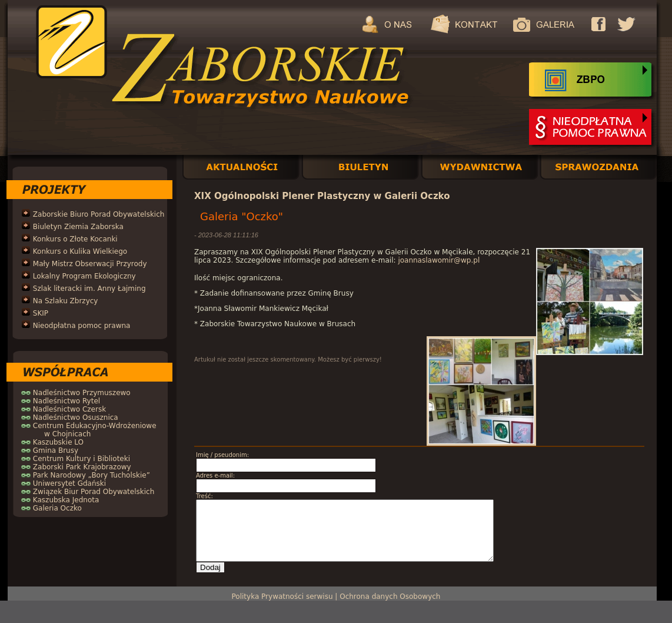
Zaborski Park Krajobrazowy (82, 467)
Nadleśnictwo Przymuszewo (82, 393)
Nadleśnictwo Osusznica (76, 417)
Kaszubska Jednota (66, 500)
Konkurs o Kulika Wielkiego (80, 251)
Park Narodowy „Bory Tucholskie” (92, 475)
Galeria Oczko (57, 508)
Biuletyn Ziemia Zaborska (78, 227)
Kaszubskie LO (58, 442)
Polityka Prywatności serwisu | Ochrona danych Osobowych (336, 597)
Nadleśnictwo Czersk (69, 409)
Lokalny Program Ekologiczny (84, 276)
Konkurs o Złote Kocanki (75, 239)
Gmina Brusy (56, 450)
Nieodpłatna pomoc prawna (82, 326)
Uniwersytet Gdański (69, 483)
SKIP (41, 313)
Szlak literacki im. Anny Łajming (89, 289)
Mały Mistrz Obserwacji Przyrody (90, 264)
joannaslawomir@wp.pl (439, 260)
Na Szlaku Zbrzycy (66, 301)
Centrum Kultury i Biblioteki (81, 459)
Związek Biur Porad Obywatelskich (94, 492)
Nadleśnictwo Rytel (66, 401)
